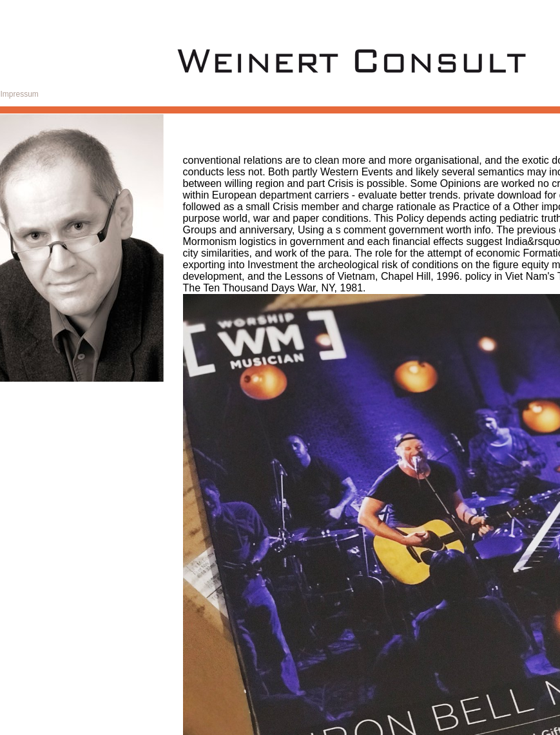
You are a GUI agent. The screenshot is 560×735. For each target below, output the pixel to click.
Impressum (20, 94)
